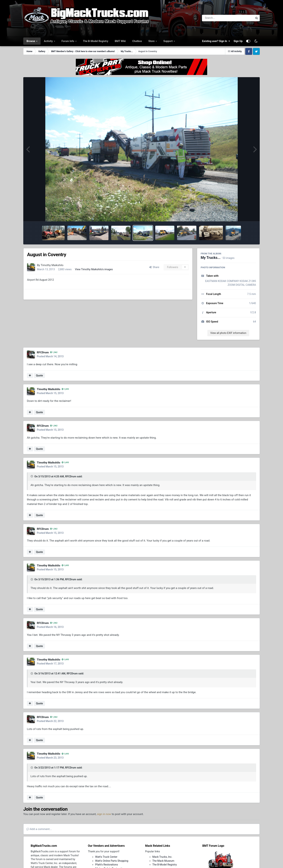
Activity (49, 41)
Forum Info (68, 41)
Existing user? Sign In (216, 41)
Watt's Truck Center (106, 857)
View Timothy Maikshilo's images (94, 269)
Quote (39, 376)
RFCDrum (43, 352)
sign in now (104, 814)
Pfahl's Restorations (106, 865)
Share (154, 267)
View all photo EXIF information (228, 333)
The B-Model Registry (96, 41)
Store (152, 41)
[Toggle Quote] (32, 476)
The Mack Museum (163, 861)
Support (168, 41)
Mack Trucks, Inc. (162, 857)
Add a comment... (39, 829)
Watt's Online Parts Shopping (112, 861)
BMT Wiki (120, 41)
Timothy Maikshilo (52, 265)
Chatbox (137, 41)
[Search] (218, 18)
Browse (31, 41)
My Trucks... (211, 258)
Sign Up (238, 41)
